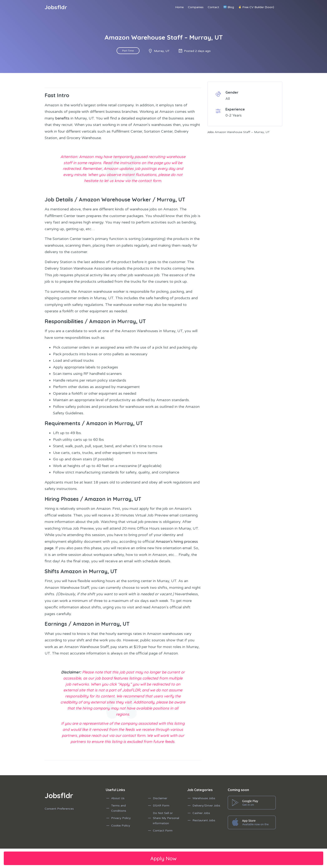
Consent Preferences (59, 809)
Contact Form (163, 831)
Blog (229, 7)
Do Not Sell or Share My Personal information (166, 818)
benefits (62, 118)
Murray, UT (171, 199)
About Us (118, 798)
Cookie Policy (121, 826)
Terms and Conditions (119, 808)
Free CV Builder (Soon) (256, 7)
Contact (213, 7)
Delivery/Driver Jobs (206, 806)
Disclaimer (160, 798)
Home (179, 7)
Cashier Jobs (201, 813)
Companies (196, 7)
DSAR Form (161, 806)
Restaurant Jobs (204, 820)
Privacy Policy (121, 818)
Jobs (211, 132)
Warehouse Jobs (204, 798)
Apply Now (163, 858)
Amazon (100, 321)
